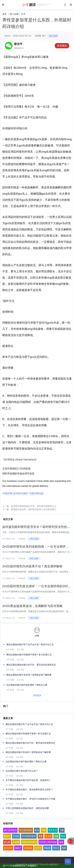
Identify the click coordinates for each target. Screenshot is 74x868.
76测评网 (7, 493)
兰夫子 (38, 848)
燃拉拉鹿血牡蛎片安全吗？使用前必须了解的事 (29, 675)
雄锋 (61, 842)
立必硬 (16, 842)
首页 (4, 14)
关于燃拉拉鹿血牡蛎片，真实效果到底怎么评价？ (29, 790)
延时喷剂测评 (21, 493)
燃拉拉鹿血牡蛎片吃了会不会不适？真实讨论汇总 (30, 644)
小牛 (37, 636)
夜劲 (37, 830)
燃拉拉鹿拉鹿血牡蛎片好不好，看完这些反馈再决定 (31, 665)
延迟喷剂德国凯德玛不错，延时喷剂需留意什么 (34, 506)
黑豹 (41, 836)
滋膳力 (18, 848)
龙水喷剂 (8, 848)
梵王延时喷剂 (26, 830)
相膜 (64, 848)
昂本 (63, 836)
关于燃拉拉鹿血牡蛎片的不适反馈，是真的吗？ (28, 780)
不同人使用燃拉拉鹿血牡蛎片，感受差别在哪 (27, 808)
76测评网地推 (36, 493)
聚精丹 (7, 836)
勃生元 (56, 848)
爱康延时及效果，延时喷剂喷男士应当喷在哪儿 (34, 509)
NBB (44, 830)
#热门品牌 (53, 36)
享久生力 (53, 830)
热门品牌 (14, 14)
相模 (56, 836)
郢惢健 (47, 848)
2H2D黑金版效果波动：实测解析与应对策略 (32, 606)
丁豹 (62, 830)
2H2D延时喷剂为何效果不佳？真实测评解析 (32, 566)
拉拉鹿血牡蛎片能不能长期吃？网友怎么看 (27, 685)
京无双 (16, 836)
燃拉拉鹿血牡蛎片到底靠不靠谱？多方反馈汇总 (29, 655)
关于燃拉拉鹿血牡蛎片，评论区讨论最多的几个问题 (30, 799)
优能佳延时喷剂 (29, 842)
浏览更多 (37, 695)
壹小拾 (7, 842)
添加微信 (62, 46)
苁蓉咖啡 (28, 848)
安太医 (48, 836)
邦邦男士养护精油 (48, 842)
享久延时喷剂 (10, 830)
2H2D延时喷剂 (29, 836)
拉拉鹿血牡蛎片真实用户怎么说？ (22, 771)
